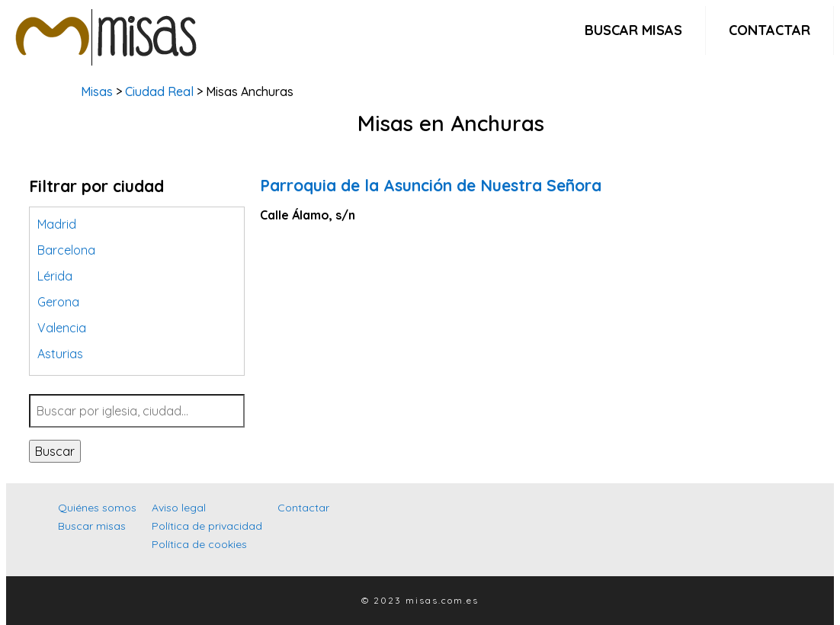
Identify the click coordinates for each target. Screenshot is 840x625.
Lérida (55, 276)
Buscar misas (633, 30)
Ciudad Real (159, 91)
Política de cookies (199, 544)
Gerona (58, 302)
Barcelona (66, 250)
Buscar (55, 451)
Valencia (62, 328)
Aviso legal (179, 508)
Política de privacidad (207, 526)
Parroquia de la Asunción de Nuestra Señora (431, 185)
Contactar (769, 30)
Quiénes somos (97, 508)
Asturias (60, 354)
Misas (97, 91)
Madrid (57, 224)
